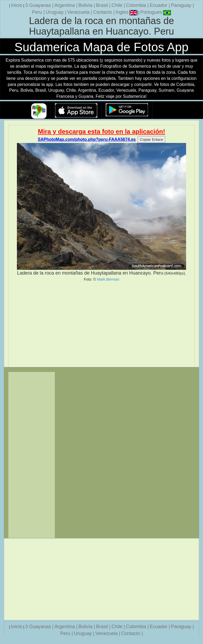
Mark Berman (108, 279)
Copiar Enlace (151, 140)
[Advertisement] (101, 324)
